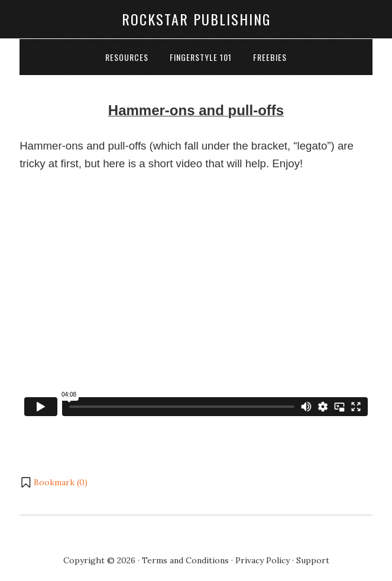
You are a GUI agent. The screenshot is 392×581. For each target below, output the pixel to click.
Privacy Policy (263, 560)
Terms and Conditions (185, 560)
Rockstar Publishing (196, 19)
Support (313, 560)
